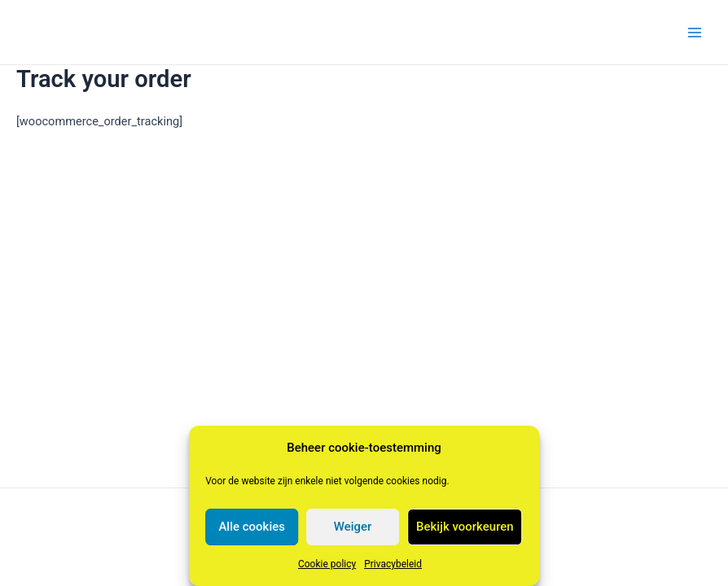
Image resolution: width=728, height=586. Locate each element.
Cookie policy (327, 564)
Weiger (353, 527)
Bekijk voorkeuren (465, 527)
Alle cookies (252, 527)
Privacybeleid (393, 564)
